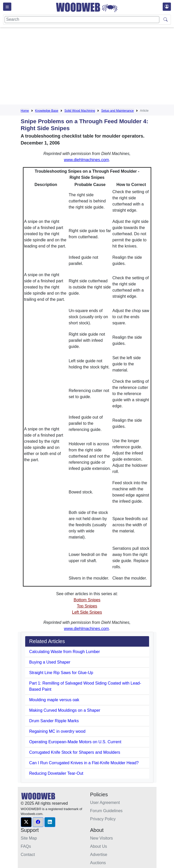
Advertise (99, 855)
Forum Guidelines (106, 811)
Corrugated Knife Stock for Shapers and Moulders (75, 752)
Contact (28, 855)
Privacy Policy (103, 819)
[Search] (82, 20)
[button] (26, 822)
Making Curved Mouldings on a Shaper (65, 710)
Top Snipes (87, 606)
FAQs (26, 846)
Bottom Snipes (87, 600)
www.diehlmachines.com (86, 160)
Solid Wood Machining (80, 111)
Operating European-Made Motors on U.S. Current (75, 742)
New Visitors (102, 838)
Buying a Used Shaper (50, 662)
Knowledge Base (47, 111)
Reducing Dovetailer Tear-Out (56, 773)
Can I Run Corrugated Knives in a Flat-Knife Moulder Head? (84, 763)
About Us (99, 846)
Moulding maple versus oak (54, 700)
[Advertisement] (97, 67)
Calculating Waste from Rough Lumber (65, 652)
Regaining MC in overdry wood (57, 731)
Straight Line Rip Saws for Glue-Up (61, 673)
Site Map (29, 838)
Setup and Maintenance (118, 111)
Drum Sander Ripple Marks (54, 721)
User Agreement (105, 803)
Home (25, 111)
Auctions (98, 863)
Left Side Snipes (87, 612)
